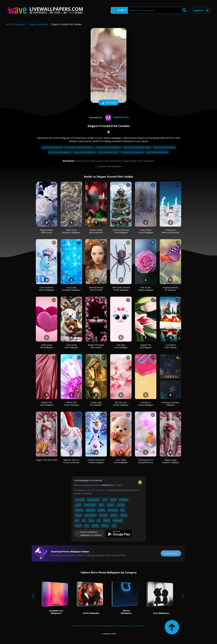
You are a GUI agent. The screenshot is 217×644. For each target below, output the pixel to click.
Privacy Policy (123, 626)
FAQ (134, 626)
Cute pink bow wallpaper (85, 152)
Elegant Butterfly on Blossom (170, 289)
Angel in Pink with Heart (47, 460)
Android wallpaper (95, 490)
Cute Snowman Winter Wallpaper (47, 289)
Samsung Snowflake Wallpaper (170, 404)
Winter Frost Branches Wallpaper (71, 231)
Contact (76, 626)
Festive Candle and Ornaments (96, 231)
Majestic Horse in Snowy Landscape (71, 461)
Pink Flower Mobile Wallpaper (146, 289)
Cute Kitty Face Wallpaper (121, 346)
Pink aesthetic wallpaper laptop (137, 147)
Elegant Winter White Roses (47, 231)
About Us (86, 626)
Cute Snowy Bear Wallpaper (71, 346)
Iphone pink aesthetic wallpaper (79, 147)
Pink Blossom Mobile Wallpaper (121, 404)
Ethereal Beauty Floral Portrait (96, 289)
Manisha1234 (116, 117)
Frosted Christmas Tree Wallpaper (121, 231)
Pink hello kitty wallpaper (164, 147)
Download (108, 103)
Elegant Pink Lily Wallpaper (146, 346)
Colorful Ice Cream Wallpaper (146, 404)
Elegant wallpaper (39, 24)
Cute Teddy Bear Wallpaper (121, 461)
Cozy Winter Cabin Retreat (170, 346)
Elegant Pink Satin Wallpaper (47, 404)
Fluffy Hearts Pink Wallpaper (47, 346)
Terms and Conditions (104, 626)
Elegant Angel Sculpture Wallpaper (170, 461)
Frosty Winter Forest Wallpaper (146, 231)
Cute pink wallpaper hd (52, 147)
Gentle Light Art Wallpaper (96, 404)
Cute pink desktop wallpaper (108, 147)
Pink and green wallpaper (133, 152)
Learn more (171, 553)
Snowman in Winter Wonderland (170, 231)
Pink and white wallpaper (60, 152)
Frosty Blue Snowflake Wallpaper (71, 289)
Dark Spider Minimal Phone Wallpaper (121, 289)
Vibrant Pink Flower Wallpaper (71, 404)
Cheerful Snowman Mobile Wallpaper (96, 461)
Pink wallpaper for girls (108, 152)
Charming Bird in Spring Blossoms (146, 461)
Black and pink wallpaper (157, 152)
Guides (141, 626)
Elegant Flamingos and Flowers (96, 346)
